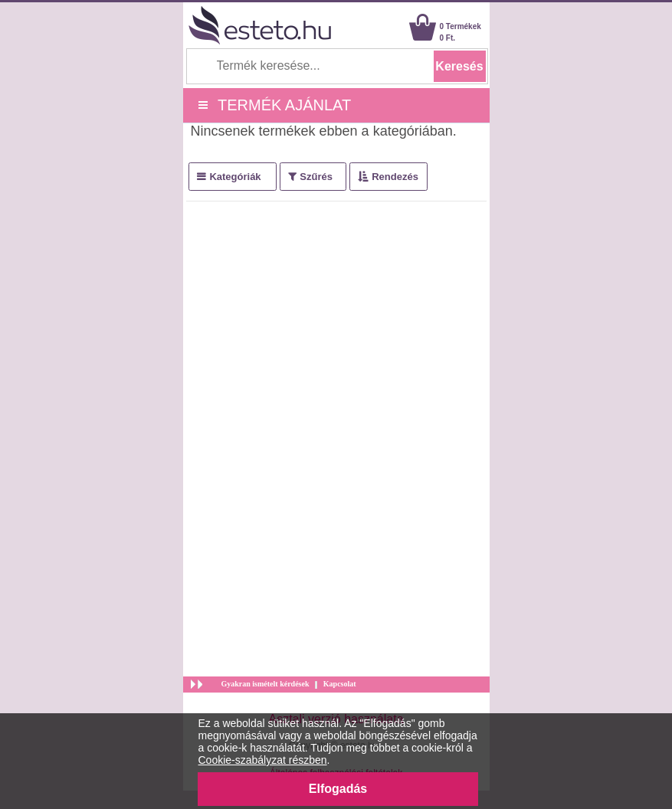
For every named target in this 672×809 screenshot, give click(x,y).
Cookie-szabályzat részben (263, 760)
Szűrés (316, 177)
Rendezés (395, 177)
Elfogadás (338, 789)
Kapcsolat (340, 684)
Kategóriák (235, 177)
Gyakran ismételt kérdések (266, 684)
